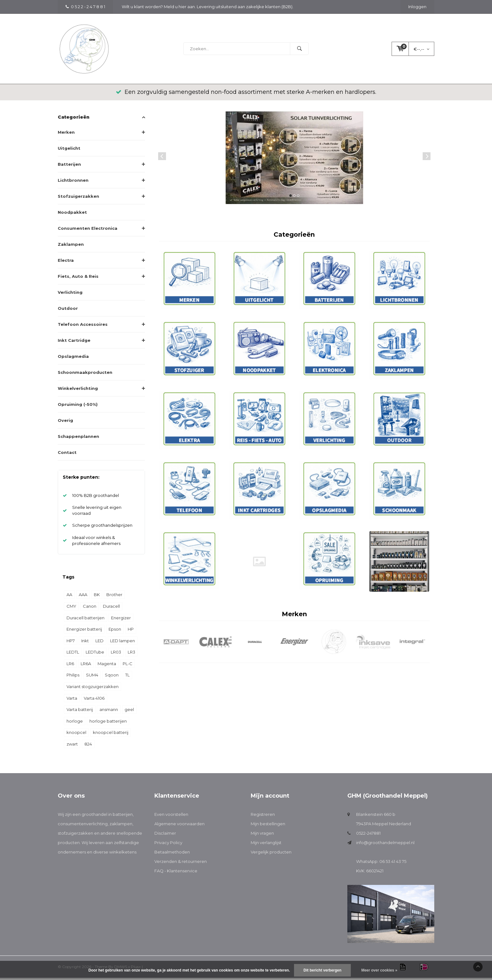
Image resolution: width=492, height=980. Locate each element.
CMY (71, 608)
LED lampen (123, 643)
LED (99, 643)
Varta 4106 (94, 700)
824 (88, 746)
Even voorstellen (171, 816)
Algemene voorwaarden (179, 826)
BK (97, 597)
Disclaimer (165, 835)
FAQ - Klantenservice (176, 873)
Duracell (111, 608)
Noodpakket (72, 214)
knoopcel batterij (111, 735)
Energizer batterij (84, 631)
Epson (115, 631)
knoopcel (76, 735)
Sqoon (112, 677)
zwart (72, 746)
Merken (66, 134)
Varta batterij (80, 712)
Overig (65, 423)
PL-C (128, 666)
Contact (67, 455)
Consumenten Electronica (88, 230)
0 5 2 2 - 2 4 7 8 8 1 (85, 7)
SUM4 (92, 677)
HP (131, 631)
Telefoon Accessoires (83, 326)
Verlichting (70, 294)
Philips (73, 677)
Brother (114, 597)
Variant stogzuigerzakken (93, 689)
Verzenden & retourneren (181, 864)
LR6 (70, 666)
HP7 (71, 643)
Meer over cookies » (379, 970)
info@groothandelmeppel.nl (385, 845)
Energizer (121, 620)
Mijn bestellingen (268, 826)
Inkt (85, 643)
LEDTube (95, 654)
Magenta (107, 666)
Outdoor (68, 310)
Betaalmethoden (172, 854)
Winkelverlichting (78, 390)
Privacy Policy (168, 845)
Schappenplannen (78, 439)
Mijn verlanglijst (266, 845)
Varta (72, 700)
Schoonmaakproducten (85, 374)
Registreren (263, 816)
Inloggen (417, 7)
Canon (90, 608)
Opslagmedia (73, 358)
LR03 (116, 654)
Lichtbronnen (73, 182)
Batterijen (69, 166)
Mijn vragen (262, 835)
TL (127, 677)
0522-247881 (368, 835)
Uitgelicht (69, 150)
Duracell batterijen (86, 620)
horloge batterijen (108, 723)
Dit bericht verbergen (322, 970)
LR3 (131, 654)
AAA (83, 597)
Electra (66, 262)
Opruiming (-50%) (78, 407)
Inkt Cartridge (74, 342)
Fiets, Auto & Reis (78, 278)
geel (129, 712)
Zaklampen (71, 246)
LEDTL (73, 654)
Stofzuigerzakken (78, 198)
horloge (75, 723)
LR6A (86, 666)
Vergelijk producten (271, 854)
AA (69, 597)
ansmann (109, 712)
